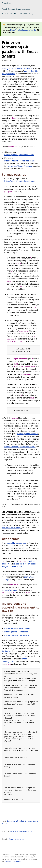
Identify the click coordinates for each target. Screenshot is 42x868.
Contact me (7, 651)
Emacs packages (23, 9)
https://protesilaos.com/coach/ (23, 30)
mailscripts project (10, 590)
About (4, 9)
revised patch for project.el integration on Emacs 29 (19, 565)
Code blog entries (17, 839)
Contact (12, 9)
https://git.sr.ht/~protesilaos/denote (19, 155)
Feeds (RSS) (28, 14)
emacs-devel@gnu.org (15, 660)
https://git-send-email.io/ (28, 434)
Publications (7, 14)
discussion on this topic (12, 528)
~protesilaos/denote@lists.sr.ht (20, 166)
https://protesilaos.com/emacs (17, 628)
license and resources (13, 861)
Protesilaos (6, 3)
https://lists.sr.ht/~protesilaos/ (17, 635)
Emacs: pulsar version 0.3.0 (22, 831)
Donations (18, 14)
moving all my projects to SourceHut (17, 68)
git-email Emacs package (16, 543)
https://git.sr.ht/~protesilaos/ (16, 632)
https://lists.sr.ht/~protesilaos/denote (20, 161)
